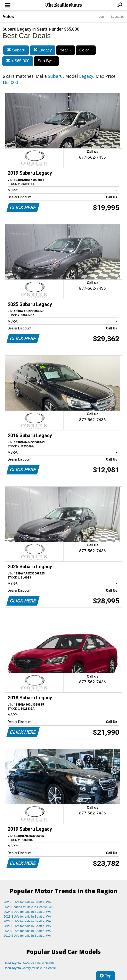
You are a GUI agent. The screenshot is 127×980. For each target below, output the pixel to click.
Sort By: (46, 61)
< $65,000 (18, 61)
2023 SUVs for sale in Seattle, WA (27, 916)
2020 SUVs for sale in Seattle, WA (27, 931)
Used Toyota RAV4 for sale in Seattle (29, 963)
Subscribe (118, 17)
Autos (8, 17)
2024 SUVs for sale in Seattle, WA (27, 912)
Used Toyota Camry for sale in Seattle (30, 968)
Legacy (43, 50)
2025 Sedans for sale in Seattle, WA (29, 907)
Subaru (16, 50)
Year (66, 50)
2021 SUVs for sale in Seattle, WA (27, 926)
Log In (103, 17)
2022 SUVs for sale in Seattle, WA (27, 921)
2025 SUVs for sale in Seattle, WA (27, 902)
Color (86, 50)
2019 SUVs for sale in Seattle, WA (27, 936)
